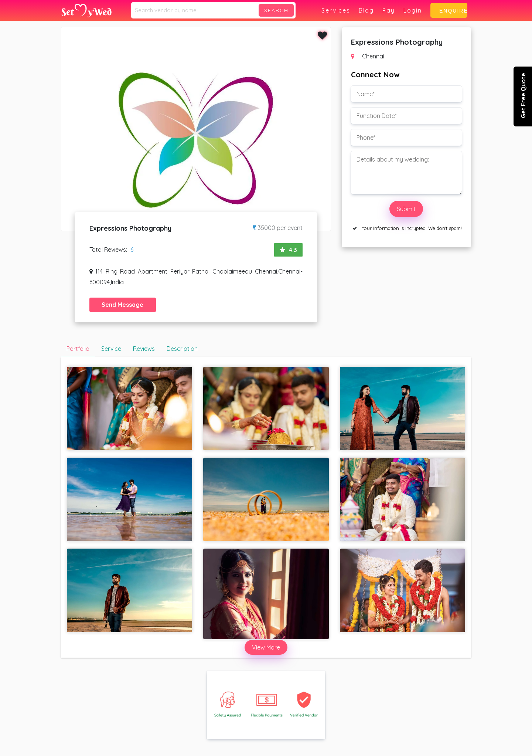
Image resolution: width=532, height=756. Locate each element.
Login (413, 10)
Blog (366, 10)
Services (336, 10)
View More (266, 647)
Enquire (451, 11)
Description (182, 349)
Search (276, 10)
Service (111, 349)
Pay (389, 10)
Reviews (144, 349)
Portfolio (78, 349)
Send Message (122, 305)
